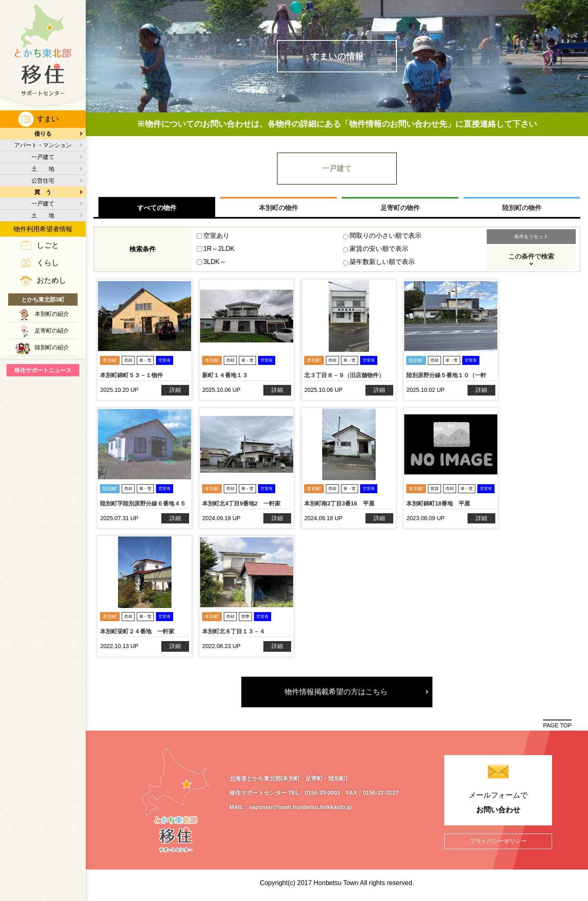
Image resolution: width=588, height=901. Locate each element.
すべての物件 (157, 209)
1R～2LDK (216, 251)
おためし (51, 280)
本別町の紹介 (52, 314)
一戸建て (43, 157)
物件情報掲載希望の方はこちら (337, 694)
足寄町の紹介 (52, 331)
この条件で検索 (531, 258)
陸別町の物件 (521, 209)
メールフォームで (498, 807)
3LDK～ (212, 264)
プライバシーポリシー (498, 843)
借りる (43, 134)
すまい (48, 119)
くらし (48, 263)
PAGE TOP (557, 727)
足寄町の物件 (400, 209)
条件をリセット (531, 239)
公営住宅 (43, 181)
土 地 (43, 169)
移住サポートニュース (43, 370)
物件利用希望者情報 (43, 229)
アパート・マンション (43, 145)
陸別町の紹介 (52, 347)
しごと (48, 245)
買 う (43, 192)
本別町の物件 (278, 209)
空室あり (213, 238)
